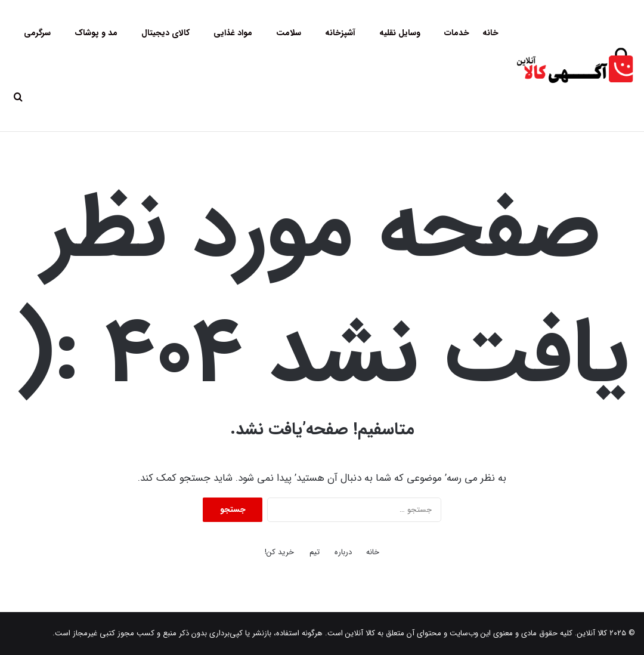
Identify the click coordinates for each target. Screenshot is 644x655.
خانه (490, 33)
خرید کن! (279, 552)
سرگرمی (37, 33)
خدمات (457, 33)
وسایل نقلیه (400, 33)
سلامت (289, 33)
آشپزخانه (340, 33)
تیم (315, 552)
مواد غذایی (233, 33)
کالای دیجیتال (165, 33)
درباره (343, 552)
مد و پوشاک (96, 33)
